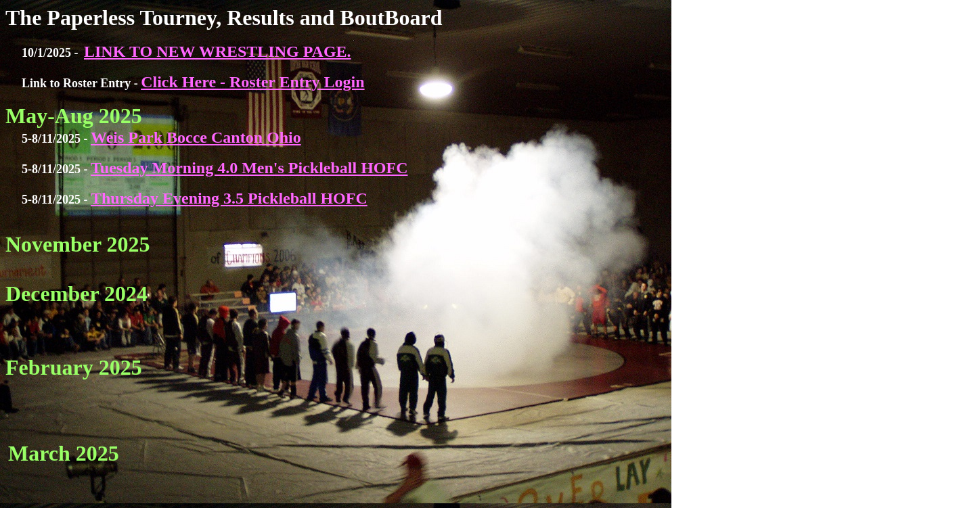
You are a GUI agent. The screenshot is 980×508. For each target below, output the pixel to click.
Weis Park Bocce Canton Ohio (196, 137)
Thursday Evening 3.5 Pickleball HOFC (229, 198)
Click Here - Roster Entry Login (252, 82)
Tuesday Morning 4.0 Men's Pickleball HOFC (249, 168)
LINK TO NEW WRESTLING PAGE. (218, 51)
